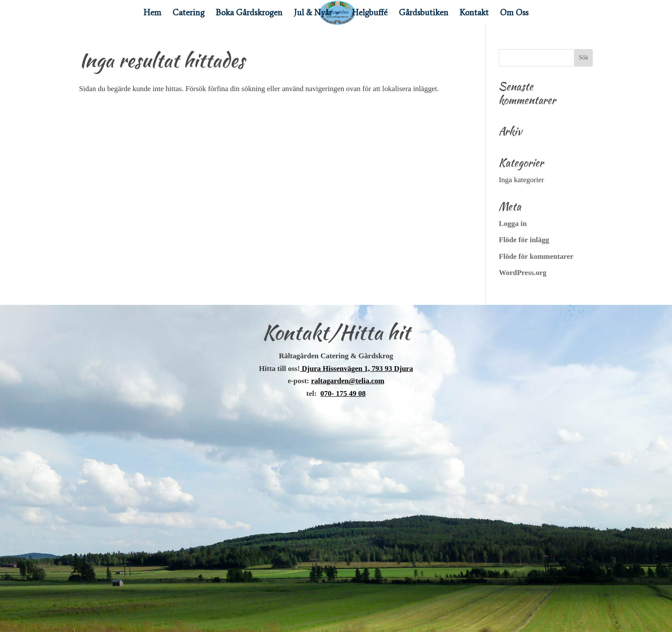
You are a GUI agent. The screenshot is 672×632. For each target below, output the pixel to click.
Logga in (513, 224)
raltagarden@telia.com (348, 381)
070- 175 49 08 (343, 394)
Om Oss (514, 14)
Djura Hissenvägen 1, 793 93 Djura (356, 369)
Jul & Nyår (313, 14)
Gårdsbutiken (424, 14)
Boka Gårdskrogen (249, 14)
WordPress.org (522, 273)
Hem (152, 14)
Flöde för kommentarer (536, 256)
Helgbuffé (370, 14)
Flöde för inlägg (524, 240)
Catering (188, 14)
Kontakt (474, 14)
